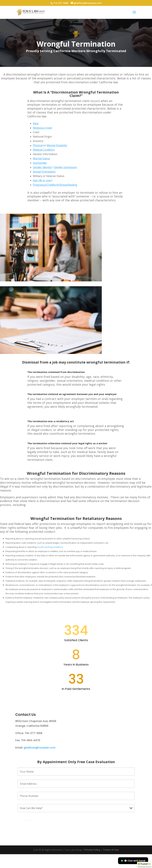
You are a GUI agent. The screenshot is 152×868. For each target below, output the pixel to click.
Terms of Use (111, 864)
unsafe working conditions (50, 547)
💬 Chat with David (133, 861)
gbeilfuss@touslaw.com (40, 761)
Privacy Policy (92, 864)
